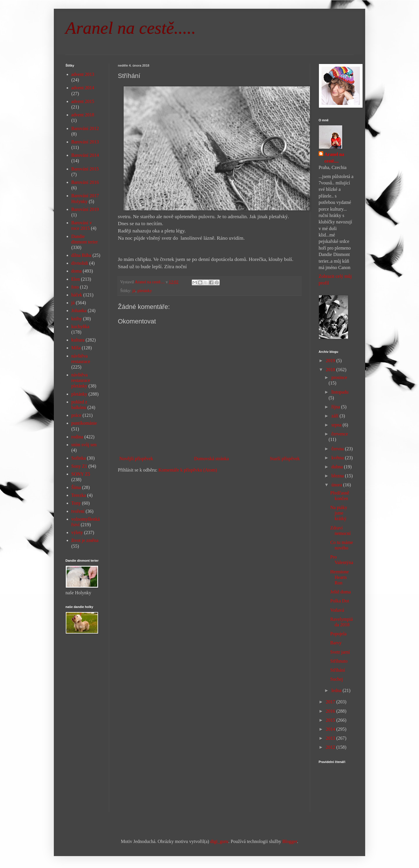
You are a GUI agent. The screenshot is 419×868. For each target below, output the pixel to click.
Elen (76, 279)
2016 (331, 711)
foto (75, 287)
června (338, 449)
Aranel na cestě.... (334, 158)
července (340, 434)
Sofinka (79, 458)
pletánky (145, 291)
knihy (77, 319)
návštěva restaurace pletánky (81, 380)
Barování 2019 (85, 209)
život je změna (85, 540)
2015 (331, 720)
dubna (338, 467)
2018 (331, 370)
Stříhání (338, 670)
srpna (337, 425)
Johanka (79, 311)
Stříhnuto (339, 661)
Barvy (336, 643)
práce (76, 415)
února (337, 485)
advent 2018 (83, 115)
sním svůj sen (84, 445)
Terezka (79, 495)
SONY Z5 (81, 474)
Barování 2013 (85, 142)
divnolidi (80, 263)
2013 (331, 738)
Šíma (76, 487)
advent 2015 (83, 101)
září (335, 416)
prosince (339, 377)
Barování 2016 (85, 182)
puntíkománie (84, 423)
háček (77, 295)
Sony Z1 (79, 466)
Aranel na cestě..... (131, 28)
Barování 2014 (85, 155)
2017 (331, 702)
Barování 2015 (85, 169)
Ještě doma (341, 592)
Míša (76, 348)
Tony (76, 503)
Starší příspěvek (285, 459)
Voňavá (337, 610)
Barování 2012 (85, 128)
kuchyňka (80, 327)
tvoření (78, 511)
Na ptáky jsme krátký (339, 513)
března (338, 476)
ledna (337, 690)
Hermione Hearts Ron (340, 577)
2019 (331, 361)
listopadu (340, 392)
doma (77, 271)
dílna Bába (81, 255)
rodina (77, 437)
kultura (78, 340)
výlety (77, 532)
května (338, 458)
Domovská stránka (212, 459)
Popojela (338, 634)
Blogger (290, 841)
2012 (331, 747)
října (336, 407)
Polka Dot (340, 601)
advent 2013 (83, 74)
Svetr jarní (340, 652)
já (134, 291)
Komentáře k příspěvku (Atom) (188, 470)
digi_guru (219, 841)
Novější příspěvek (136, 459)
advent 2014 (83, 88)
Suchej (337, 679)
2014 (331, 729)
